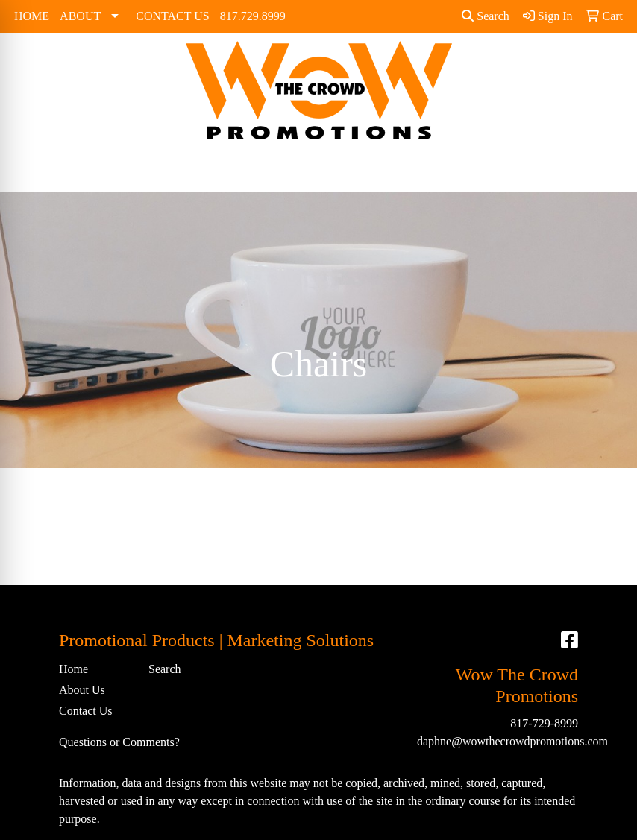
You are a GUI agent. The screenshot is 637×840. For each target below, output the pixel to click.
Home (73, 669)
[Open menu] (607, 171)
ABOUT (80, 16)
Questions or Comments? (119, 742)
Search (486, 16)
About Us (82, 690)
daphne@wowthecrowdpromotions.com (512, 741)
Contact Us (86, 711)
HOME (32, 16)
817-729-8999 (544, 723)
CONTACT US (172, 16)
